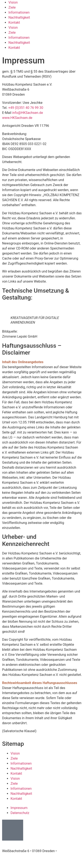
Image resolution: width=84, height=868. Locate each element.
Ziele (12, 33)
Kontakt (14, 23)
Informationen (19, 12)
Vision (13, 28)
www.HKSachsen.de (17, 118)
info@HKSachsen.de (28, 113)
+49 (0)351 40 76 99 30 (26, 108)
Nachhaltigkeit (19, 17)
